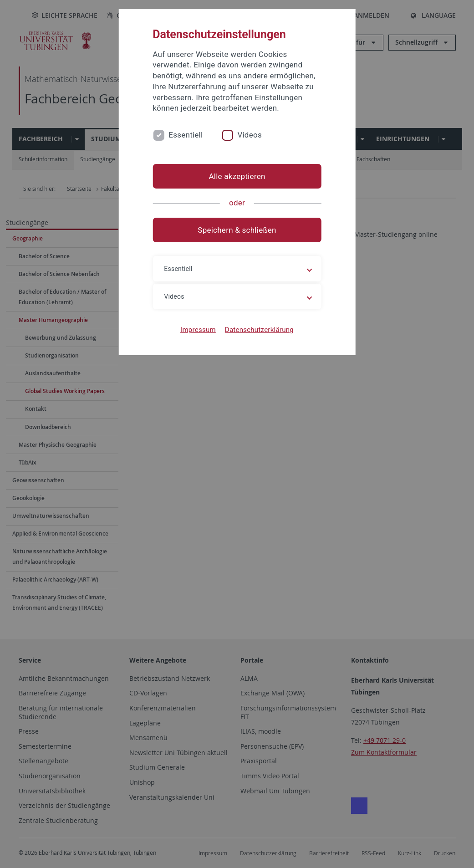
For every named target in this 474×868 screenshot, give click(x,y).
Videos (250, 135)
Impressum (198, 330)
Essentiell (186, 135)
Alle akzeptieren (237, 176)
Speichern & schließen (237, 230)
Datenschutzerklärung (259, 330)
